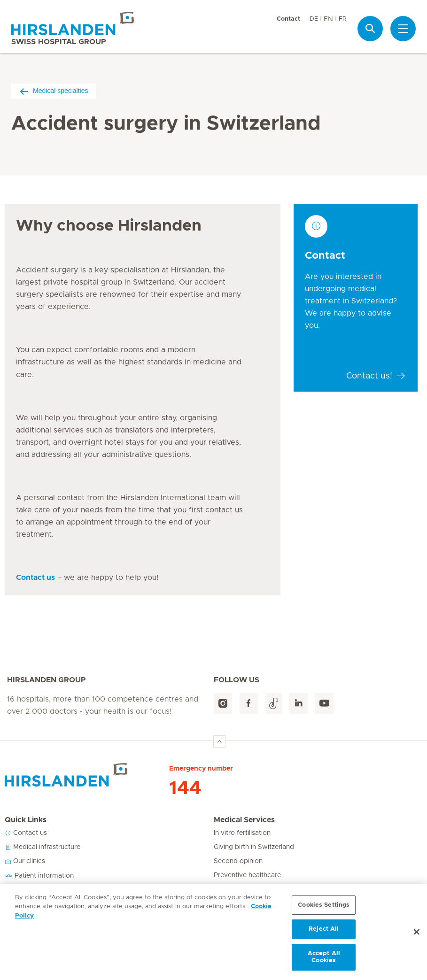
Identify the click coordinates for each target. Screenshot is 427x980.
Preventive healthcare (247, 875)
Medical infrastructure (43, 847)
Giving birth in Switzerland (254, 847)
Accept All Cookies (324, 961)
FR (342, 19)
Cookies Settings (324, 908)
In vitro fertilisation (242, 833)
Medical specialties (54, 91)
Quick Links (26, 820)
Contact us (26, 833)
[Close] (417, 935)
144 (185, 788)
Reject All (324, 932)
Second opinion (238, 861)
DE (314, 19)
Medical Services (244, 820)
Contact (288, 19)
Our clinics (25, 861)
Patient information (39, 876)
